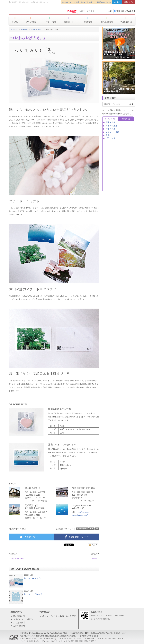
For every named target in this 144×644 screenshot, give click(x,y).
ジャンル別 (110, 119)
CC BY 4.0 (99, 639)
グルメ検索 (31, 20)
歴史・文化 (111, 122)
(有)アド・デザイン (58, 641)
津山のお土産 (36, 30)
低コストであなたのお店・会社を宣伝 (59, 616)
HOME (15, 20)
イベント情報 (50, 20)
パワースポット (112, 138)
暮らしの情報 (107, 20)
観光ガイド (69, 20)
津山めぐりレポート (88, 2)
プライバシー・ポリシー (24, 619)
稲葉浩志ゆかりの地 (104, 2)
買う (97, 529)
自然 (108, 135)
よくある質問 (19, 622)
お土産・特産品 (82, 529)
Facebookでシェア (77, 537)
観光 (92, 529)
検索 (110, 11)
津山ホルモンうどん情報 (71, 2)
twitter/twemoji (51, 639)
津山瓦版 (29, 11)
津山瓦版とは (126, 20)
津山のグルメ (112, 129)
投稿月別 (126, 119)
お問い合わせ (19, 626)
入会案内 (117, 2)
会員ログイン (129, 2)
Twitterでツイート (31, 537)
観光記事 (24, 30)
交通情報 (88, 20)
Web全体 (130, 11)
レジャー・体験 (112, 132)
